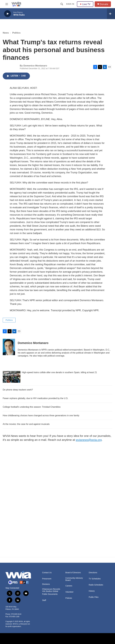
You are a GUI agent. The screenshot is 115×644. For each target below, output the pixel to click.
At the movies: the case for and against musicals (26, 424)
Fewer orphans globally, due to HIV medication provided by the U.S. (35, 398)
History (92, 591)
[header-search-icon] (62, 4)
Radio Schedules (96, 585)
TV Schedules (95, 579)
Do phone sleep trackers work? (18, 390)
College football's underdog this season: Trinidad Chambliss (32, 407)
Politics (16, 33)
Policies (69, 598)
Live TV (85, 4)
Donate (104, 4)
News (6, 33)
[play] (8, 14)
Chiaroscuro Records (51, 589)
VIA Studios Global (50, 591)
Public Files (94, 597)
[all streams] (111, 14)
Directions (93, 573)
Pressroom (47, 579)
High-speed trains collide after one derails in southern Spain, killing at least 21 (59, 372)
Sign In (70, 4)
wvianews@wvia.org (89, 440)
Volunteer (70, 592)
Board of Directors (73, 573)
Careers (69, 586)
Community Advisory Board (74, 579)
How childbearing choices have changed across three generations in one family (41, 415)
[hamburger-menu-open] (7, 4)
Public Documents (50, 594)
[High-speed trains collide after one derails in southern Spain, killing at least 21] (12, 377)
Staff (44, 600)
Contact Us (47, 573)
